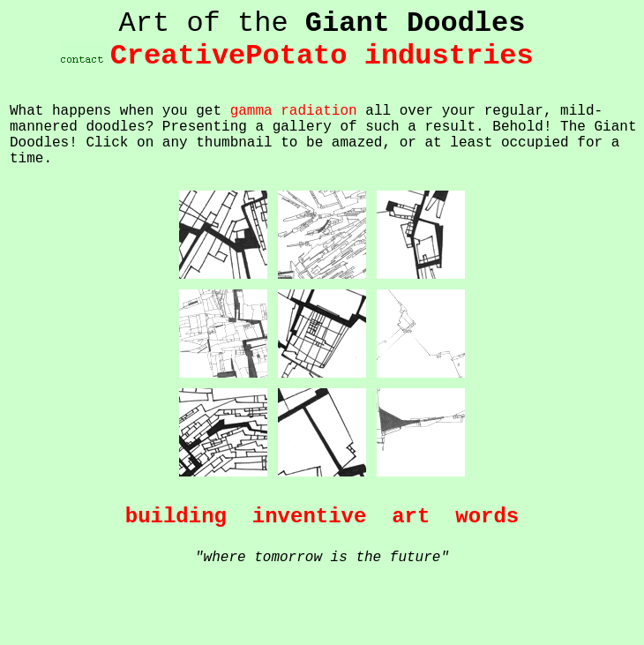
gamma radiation (294, 111)
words (487, 517)
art (411, 517)
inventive (310, 517)
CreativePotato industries (322, 56)
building (176, 517)
